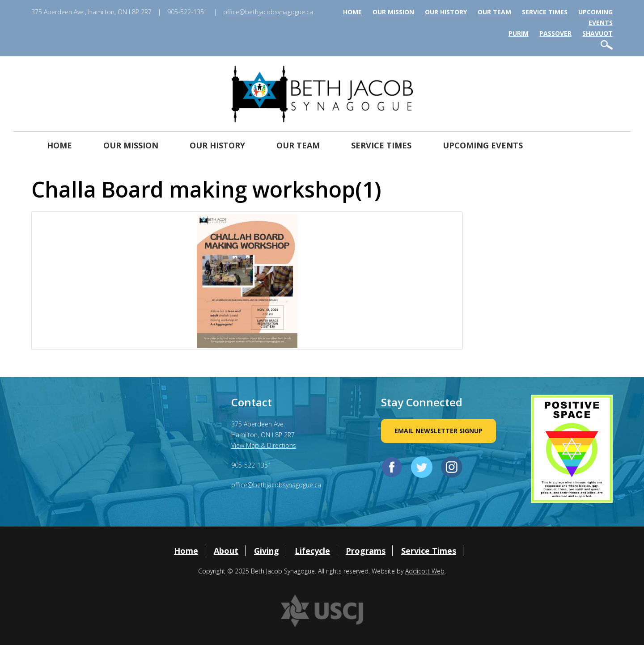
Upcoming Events (483, 145)
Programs (366, 551)
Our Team (494, 12)
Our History (446, 12)
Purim (519, 33)
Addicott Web (425, 571)
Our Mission (393, 12)
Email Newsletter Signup (439, 431)
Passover (555, 33)
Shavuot (597, 33)
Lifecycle (312, 551)
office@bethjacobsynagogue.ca (268, 12)
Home (352, 12)
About (226, 551)
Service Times (545, 12)
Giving (267, 551)
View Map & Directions (264, 445)
